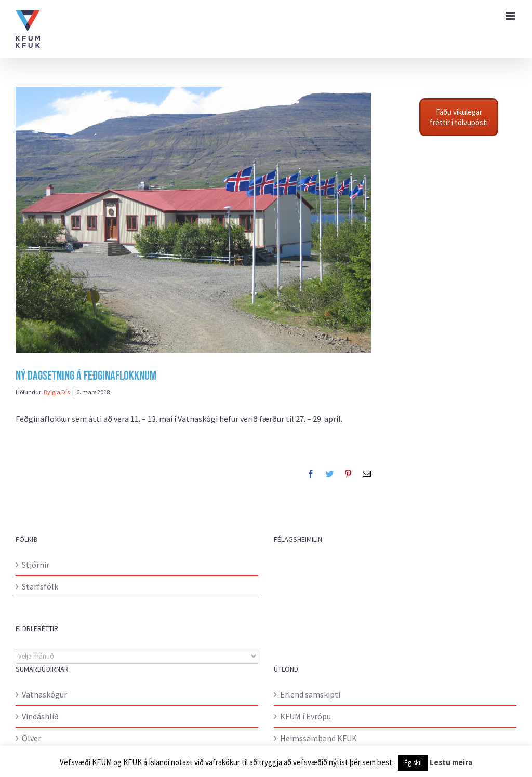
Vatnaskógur (44, 694)
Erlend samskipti (310, 694)
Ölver (31, 738)
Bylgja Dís (57, 392)
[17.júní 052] (193, 220)
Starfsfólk (40, 586)
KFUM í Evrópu (305, 716)
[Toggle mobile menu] (511, 16)
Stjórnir (36, 565)
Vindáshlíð (40, 716)
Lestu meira (451, 762)
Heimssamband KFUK (318, 738)
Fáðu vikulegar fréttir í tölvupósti (459, 117)
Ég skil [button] (413, 763)
